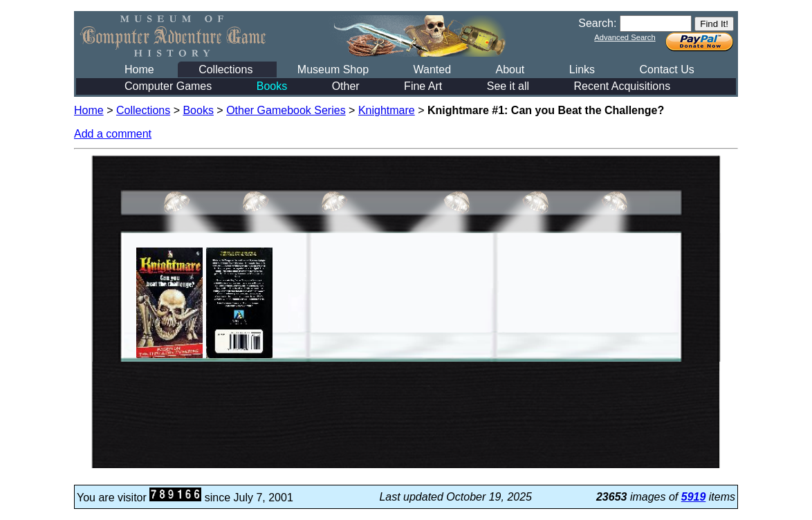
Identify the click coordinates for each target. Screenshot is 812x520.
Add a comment (113, 134)
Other (346, 86)
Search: (597, 23)
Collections (225, 69)
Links (582, 69)
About (510, 69)
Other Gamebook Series (286, 110)
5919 (694, 497)
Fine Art (423, 86)
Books (272, 86)
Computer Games (168, 86)
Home (139, 69)
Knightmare (387, 110)
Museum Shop (333, 69)
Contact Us (667, 69)
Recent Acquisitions (622, 86)
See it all (508, 86)
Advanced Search (625, 37)
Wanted (432, 69)
